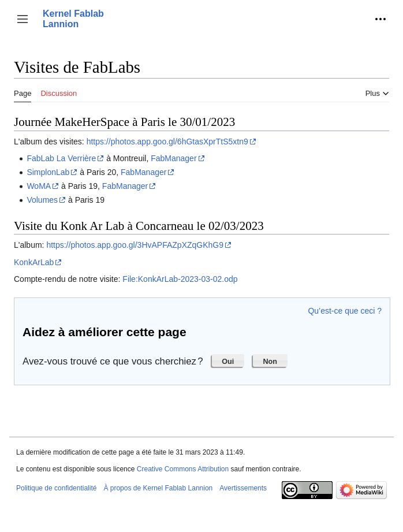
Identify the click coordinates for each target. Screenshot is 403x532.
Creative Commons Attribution (183, 469)
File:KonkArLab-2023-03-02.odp (180, 279)
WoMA (39, 186)
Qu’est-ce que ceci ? (345, 311)
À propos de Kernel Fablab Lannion (158, 488)
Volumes (42, 200)
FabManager (173, 158)
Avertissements (243, 488)
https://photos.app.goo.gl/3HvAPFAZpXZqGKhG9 (135, 245)
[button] (23, 19)
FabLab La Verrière (61, 158)
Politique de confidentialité (56, 488)
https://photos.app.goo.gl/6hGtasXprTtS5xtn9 (167, 142)
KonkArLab (34, 262)
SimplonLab (48, 172)
